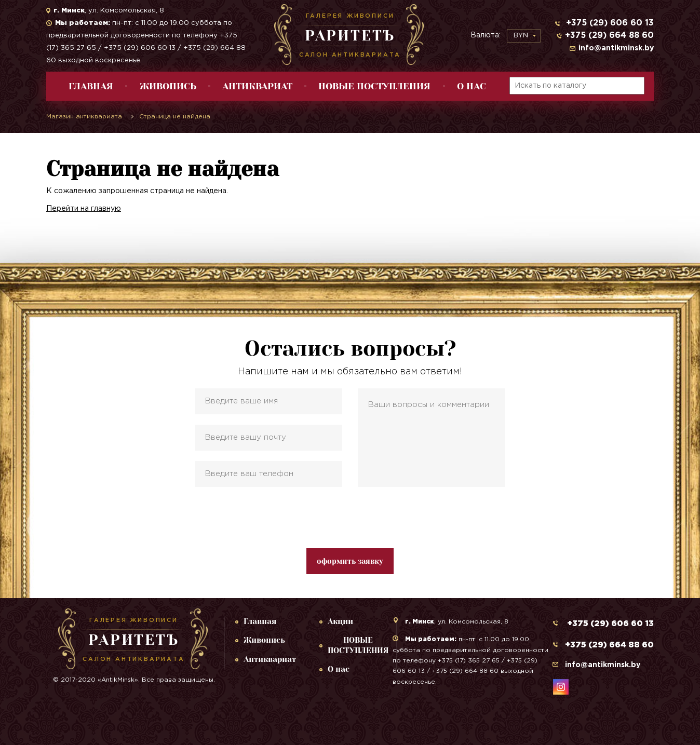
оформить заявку (350, 561)
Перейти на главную (84, 209)
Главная (91, 86)
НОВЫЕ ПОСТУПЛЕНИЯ (374, 86)
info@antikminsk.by (616, 48)
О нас (472, 86)
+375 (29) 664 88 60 (609, 36)
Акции (340, 621)
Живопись (168, 86)
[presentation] (350, 518)
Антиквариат (257, 86)
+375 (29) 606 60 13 (609, 23)
